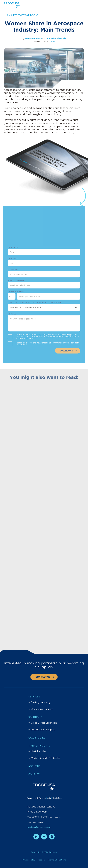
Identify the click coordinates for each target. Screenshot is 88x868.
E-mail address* (44, 284)
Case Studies (37, 738)
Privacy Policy (29, 860)
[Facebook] (52, 837)
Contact (34, 774)
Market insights (39, 746)
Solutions (35, 717)
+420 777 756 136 (35, 822)
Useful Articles (37, 751)
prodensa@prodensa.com (39, 827)
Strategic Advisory (39, 702)
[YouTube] (44, 837)
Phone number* (18, 291)
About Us (34, 766)
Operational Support (41, 709)
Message (44, 320)
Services (34, 697)
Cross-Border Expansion (43, 723)
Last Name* (44, 264)
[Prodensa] (12, 5)
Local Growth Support (42, 730)
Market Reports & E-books (44, 758)
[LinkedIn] (36, 837)
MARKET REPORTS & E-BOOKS (23, 15)
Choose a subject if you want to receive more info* (44, 305)
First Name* (44, 253)
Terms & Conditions (57, 860)
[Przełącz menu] (81, 5)
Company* (44, 274)
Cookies (42, 860)
